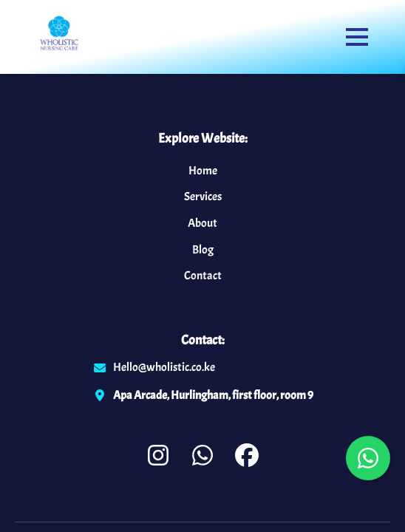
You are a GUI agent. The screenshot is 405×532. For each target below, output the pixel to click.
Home (203, 171)
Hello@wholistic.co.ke (164, 367)
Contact (203, 276)
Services (203, 197)
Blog (203, 250)
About (202, 223)
